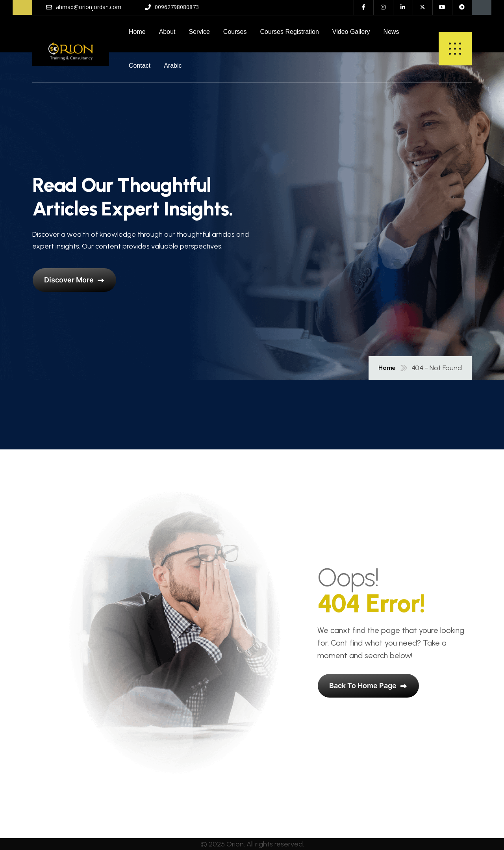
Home (137, 32)
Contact (140, 66)
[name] (71, 49)
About (167, 32)
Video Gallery (351, 32)
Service (199, 32)
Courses (235, 32)
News (391, 32)
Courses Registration (289, 32)
